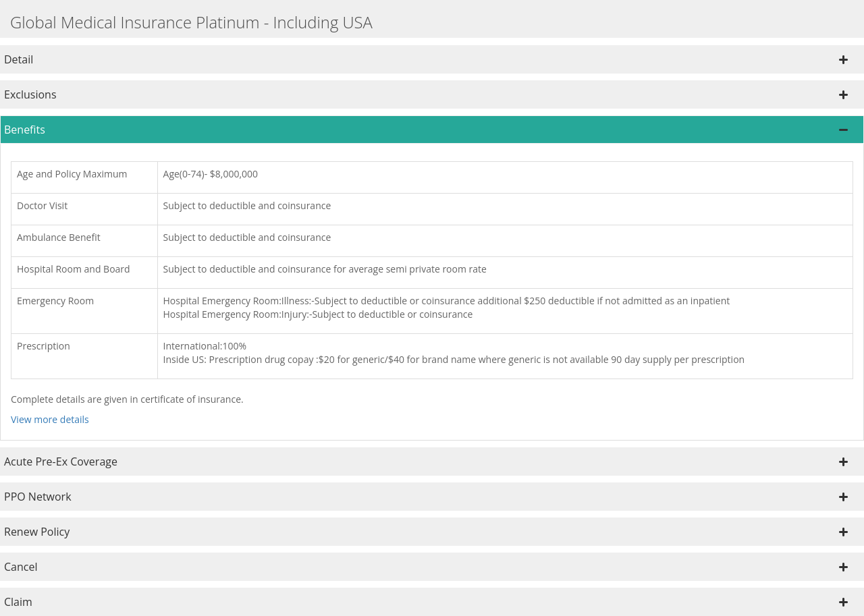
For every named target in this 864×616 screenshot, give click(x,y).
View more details (50, 419)
